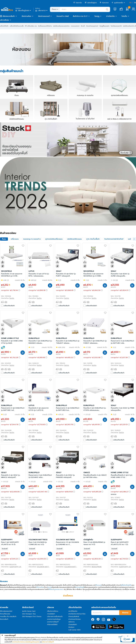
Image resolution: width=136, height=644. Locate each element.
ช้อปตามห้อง (26, 16)
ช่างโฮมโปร (110, 16)
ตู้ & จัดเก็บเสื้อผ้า (93, 239)
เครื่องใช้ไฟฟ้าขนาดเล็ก (17, 26)
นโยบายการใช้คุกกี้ (48, 642)
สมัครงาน (72, 622)
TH (130, 3)
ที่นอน (4, 239)
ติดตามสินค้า (4, 619)
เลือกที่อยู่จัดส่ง (23, 11)
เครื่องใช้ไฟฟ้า (4, 26)
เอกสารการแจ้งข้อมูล (54, 619)
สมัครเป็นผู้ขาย (91, 3)
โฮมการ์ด (78, 3)
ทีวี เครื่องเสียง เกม (31, 26)
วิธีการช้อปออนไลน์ (6, 611)
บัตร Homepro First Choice (32, 617)
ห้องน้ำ (83, 26)
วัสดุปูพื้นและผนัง (104, 26)
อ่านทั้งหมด (68, 596)
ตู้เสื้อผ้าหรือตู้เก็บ (126, 585)
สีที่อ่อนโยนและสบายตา (56, 589)
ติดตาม (125, 613)
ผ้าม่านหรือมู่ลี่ (80, 587)
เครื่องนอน (15, 239)
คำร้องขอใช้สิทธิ (52, 625)
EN (135, 3)
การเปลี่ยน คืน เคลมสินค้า (8, 617)
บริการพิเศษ (4, 20)
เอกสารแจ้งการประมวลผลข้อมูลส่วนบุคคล (26, 642)
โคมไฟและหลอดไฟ (116, 26)
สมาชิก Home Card (29, 611)
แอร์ (129, 239)
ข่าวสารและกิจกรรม (75, 619)
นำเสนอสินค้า (73, 625)
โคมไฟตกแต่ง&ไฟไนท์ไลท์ (114, 239)
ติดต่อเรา (71, 627)
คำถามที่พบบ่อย (5, 614)
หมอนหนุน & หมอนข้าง (32, 239)
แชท (128, 639)
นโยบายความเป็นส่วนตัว (55, 617)
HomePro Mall (63, 16)
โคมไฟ (49, 587)
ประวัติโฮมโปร (73, 611)
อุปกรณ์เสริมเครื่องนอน (54, 239)
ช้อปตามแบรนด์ (44, 16)
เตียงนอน (99, 585)
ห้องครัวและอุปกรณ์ (92, 26)
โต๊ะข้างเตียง (40, 587)
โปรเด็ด (124, 16)
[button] (134, 239)
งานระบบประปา (75, 26)
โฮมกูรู (97, 16)
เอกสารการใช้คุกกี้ (53, 622)
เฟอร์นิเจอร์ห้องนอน (74, 239)
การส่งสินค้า (51, 614)
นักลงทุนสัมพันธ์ (74, 617)
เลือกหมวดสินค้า (9, 16)
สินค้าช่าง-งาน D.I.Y (80, 16)
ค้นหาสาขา (104, 3)
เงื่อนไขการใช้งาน (53, 611)
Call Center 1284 (74, 630)
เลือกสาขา (42, 11)
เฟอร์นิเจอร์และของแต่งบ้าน (61, 26)
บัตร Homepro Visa (29, 614)
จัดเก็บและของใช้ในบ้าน (45, 26)
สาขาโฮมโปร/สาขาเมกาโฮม (77, 614)
